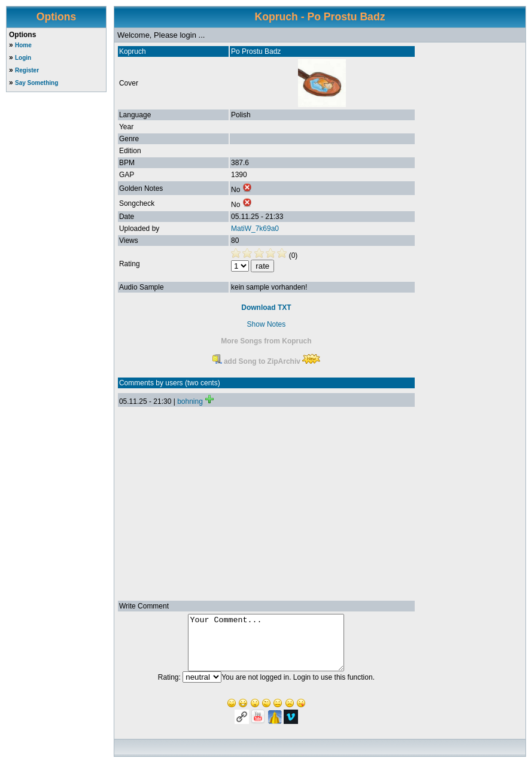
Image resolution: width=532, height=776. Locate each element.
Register (27, 70)
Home (23, 45)
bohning (190, 401)
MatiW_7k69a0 (255, 229)
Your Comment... (266, 648)
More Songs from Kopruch (266, 341)
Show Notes (267, 324)
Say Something (37, 83)
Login (23, 58)
